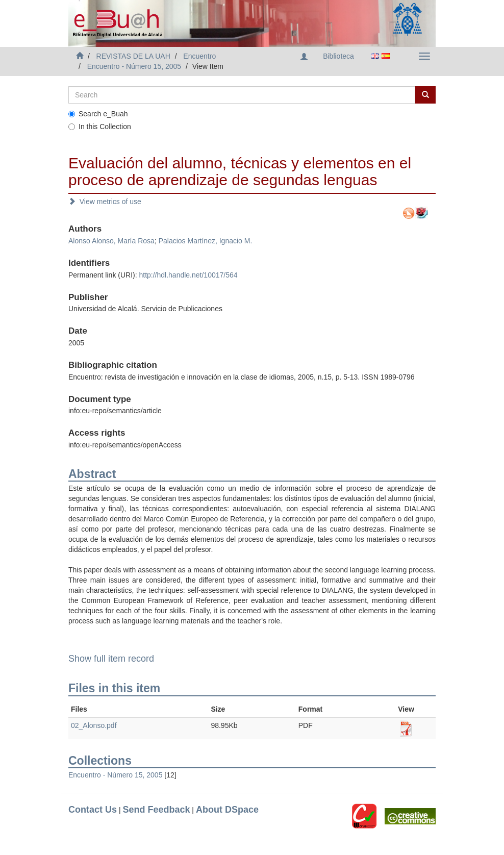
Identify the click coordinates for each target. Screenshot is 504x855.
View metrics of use (105, 202)
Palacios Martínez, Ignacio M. (206, 241)
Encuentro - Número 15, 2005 (134, 66)
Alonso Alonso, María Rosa (111, 241)
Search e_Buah (98, 114)
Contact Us (93, 810)
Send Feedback (156, 810)
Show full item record (111, 659)
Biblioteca (338, 56)
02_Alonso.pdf (94, 725)
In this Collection (100, 127)
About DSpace (227, 810)
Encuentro (199, 56)
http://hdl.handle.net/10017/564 (188, 275)
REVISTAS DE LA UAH (133, 56)
